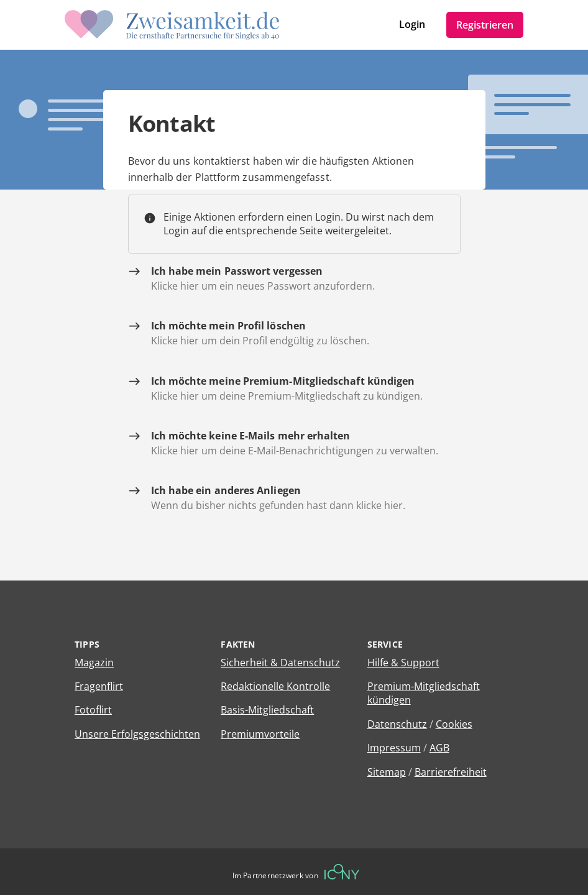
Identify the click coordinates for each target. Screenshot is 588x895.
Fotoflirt (93, 710)
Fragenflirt (99, 686)
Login (412, 24)
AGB (439, 748)
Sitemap (387, 772)
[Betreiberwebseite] (342, 872)
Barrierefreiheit (451, 772)
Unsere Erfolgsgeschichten (137, 734)
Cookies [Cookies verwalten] (454, 724)
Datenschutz (397, 724)
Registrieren (485, 25)
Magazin (94, 663)
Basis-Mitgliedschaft (267, 710)
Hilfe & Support (403, 663)
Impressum (394, 748)
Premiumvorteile (260, 734)
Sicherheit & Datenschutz (280, 663)
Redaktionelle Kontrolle (275, 686)
